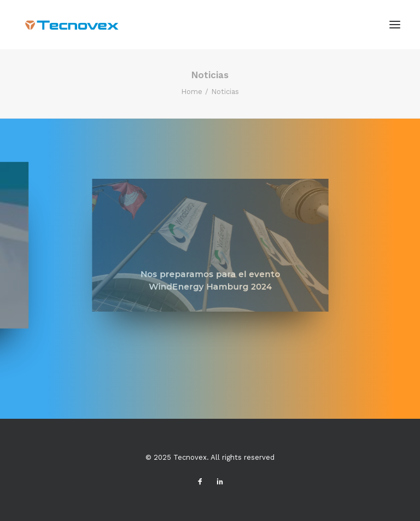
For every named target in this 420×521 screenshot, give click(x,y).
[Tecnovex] (70, 25)
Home (192, 92)
